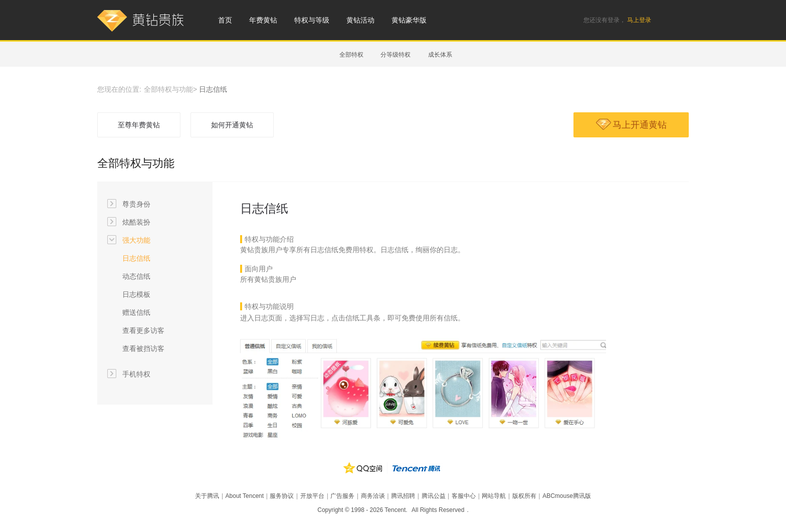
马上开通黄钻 (631, 124)
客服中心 (464, 496)
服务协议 (282, 496)
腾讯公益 (434, 496)
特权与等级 (312, 20)
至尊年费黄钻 (139, 125)
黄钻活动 (360, 20)
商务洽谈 (373, 496)
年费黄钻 (263, 20)
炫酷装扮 (129, 222)
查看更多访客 (143, 330)
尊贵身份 (129, 204)
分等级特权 (396, 55)
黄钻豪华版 (409, 20)
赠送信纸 (136, 312)
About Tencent (245, 496)
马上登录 (639, 20)
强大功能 (129, 240)
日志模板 (136, 294)
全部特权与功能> (170, 89)
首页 (225, 20)
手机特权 (129, 374)
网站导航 (494, 496)
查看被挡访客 (143, 348)
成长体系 (440, 55)
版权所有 (524, 496)
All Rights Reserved (438, 510)
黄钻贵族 (141, 21)
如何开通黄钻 (232, 125)
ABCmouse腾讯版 (567, 496)
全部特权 (351, 55)
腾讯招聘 (403, 496)
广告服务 (342, 496)
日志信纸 (136, 258)
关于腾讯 (207, 496)
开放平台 (312, 496)
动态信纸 (136, 276)
